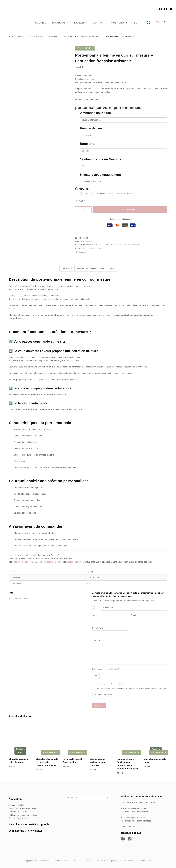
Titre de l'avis (97, 628)
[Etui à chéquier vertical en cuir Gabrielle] (102, 738)
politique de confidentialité (114, 684)
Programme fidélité (17, 818)
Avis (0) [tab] (111, 269)
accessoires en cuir (76, 562)
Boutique (61, 23)
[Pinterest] (84, 238)
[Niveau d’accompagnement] (124, 182)
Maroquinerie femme (99, 245)
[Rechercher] (149, 23)
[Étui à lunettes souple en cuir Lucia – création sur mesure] (47, 738)
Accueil (41, 23)
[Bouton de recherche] (108, 797)
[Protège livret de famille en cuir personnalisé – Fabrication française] (129, 738)
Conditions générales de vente (22, 808)
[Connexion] (157, 23)
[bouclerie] (124, 151)
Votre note (95, 608)
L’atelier (80, 23)
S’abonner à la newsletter (104, 695)
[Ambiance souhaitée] (124, 120)
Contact (98, 23)
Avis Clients (119, 23)
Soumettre (99, 705)
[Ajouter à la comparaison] (80, 252)
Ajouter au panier (130, 210)
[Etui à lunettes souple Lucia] (156, 738)
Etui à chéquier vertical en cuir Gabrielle (98, 762)
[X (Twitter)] (80, 238)
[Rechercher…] (85, 797)
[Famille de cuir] (124, 135)
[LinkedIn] (87, 238)
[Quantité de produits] (83, 210)
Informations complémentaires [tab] (90, 269)
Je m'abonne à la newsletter (25, 831)
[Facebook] (160, 9)
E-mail (134, 615)
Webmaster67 (70, 861)
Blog (138, 23)
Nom (95, 615)
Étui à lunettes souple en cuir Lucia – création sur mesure (47, 762)
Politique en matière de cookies (23, 815)
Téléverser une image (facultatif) (106, 669)
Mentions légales (16, 805)
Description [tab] (67, 269)
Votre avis (97, 641)
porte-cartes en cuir (51, 562)
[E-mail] (171, 9)
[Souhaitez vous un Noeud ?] (124, 166)
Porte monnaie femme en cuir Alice (128, 245)
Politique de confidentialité (20, 812)
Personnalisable (95, 248)
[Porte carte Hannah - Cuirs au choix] (74, 738)
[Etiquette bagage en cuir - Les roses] (20, 738)
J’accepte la (109, 684)
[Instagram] (166, 9)
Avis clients (16, 824)
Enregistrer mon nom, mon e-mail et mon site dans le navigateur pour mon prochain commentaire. (131, 688)
